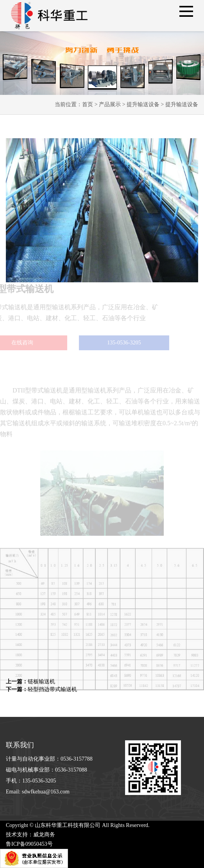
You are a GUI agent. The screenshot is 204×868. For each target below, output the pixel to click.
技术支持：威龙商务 (30, 835)
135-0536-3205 (116, 343)
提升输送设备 (143, 104)
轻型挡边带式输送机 (41, 689)
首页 (88, 104)
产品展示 (110, 104)
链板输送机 (30, 682)
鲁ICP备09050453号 (29, 844)
